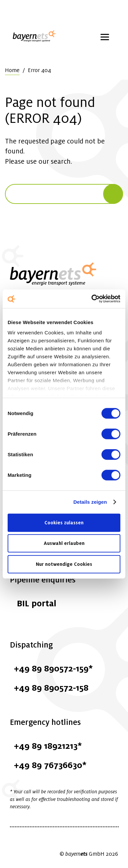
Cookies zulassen (64, 522)
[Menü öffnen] (105, 37)
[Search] (113, 194)
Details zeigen (90, 502)
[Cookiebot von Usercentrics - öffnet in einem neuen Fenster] (92, 299)
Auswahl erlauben (64, 543)
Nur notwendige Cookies (64, 564)
